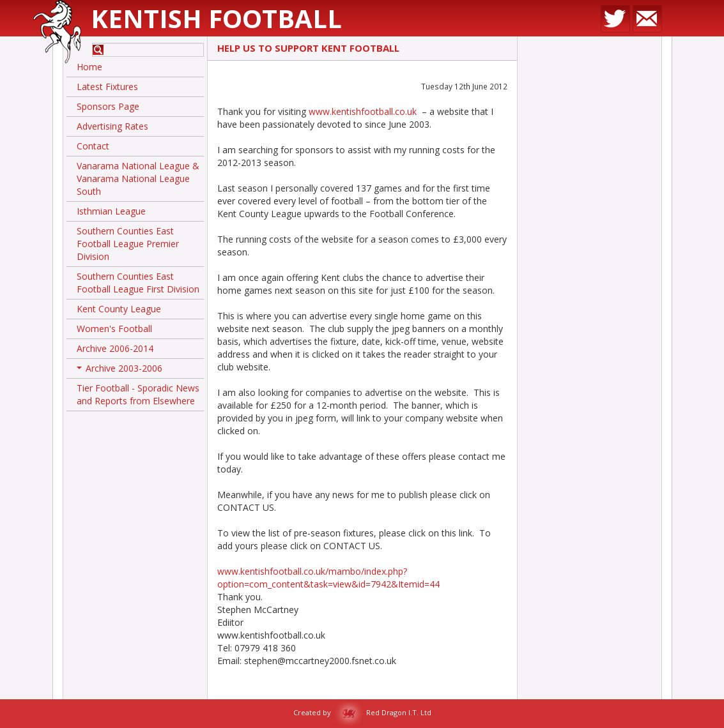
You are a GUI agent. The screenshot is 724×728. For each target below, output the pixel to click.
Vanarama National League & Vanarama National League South (138, 178)
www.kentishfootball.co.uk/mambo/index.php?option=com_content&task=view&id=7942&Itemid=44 (328, 578)
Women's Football (114, 329)
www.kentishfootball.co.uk (363, 111)
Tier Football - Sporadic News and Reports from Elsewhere (138, 394)
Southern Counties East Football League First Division (138, 283)
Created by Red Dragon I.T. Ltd (362, 712)
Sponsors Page (108, 106)
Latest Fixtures (107, 87)
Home (89, 67)
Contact (93, 146)
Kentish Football (216, 18)
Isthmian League (111, 211)
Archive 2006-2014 (115, 348)
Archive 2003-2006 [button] (119, 370)
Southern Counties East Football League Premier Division (128, 244)
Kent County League (119, 309)
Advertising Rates (112, 126)
